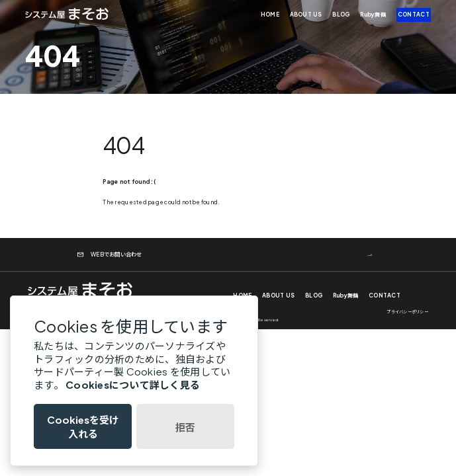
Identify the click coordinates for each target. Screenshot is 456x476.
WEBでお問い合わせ (110, 254)
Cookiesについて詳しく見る (133, 384)
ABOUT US (306, 14)
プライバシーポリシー (407, 311)
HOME (270, 14)
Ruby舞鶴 (373, 14)
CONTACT (414, 14)
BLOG (341, 14)
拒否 (185, 427)
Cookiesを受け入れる (83, 426)
